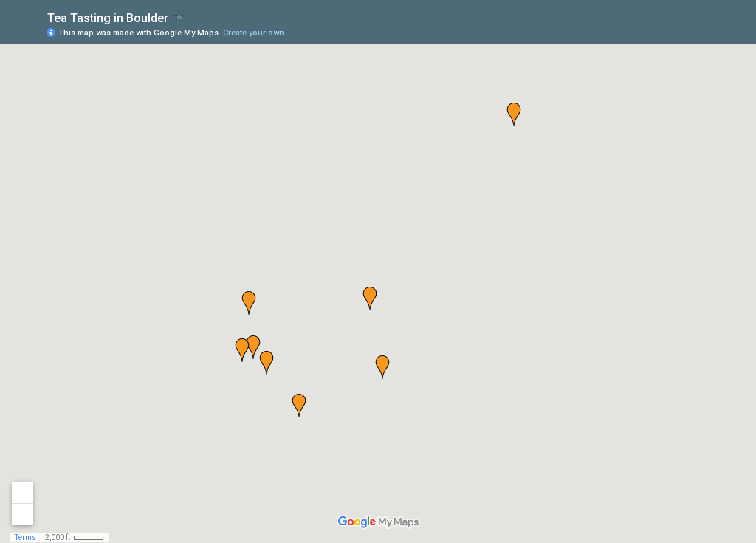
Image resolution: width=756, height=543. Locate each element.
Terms (25, 537)
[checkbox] (180, 17)
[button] (514, 115)
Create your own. (255, 33)
